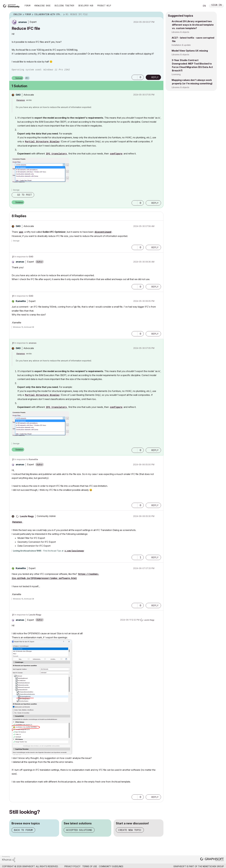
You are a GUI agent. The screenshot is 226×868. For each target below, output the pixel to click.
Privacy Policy (72, 866)
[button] (134, 77)
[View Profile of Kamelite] (21, 301)
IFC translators (56, 154)
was (21, 232)
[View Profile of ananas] (23, 22)
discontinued (103, 232)
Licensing (176, 74)
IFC (27, 78)
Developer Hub (86, 6)
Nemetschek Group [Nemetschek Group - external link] (213, 866)
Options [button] (159, 15)
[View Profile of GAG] (18, 95)
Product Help (104, 6)
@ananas (21, 100)
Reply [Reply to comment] (155, 203)
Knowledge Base (43, 6)
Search (196, 6)
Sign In (216, 5)
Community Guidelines (111, 866)
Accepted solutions (79, 830)
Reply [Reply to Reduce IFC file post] (155, 77)
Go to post (25, 195)
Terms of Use (90, 866)
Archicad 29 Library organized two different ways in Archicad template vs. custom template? (193, 25)
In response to (24, 257)
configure (116, 154)
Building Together (64, 6)
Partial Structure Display (42, 142)
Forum (28, 6)
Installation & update (181, 45)
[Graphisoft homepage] (212, 860)
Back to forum (23, 830)
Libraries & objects (180, 32)
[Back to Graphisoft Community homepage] (12, 6)
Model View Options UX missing (190, 51)
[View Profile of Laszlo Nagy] (27, 516)
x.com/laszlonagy (74, 551)
